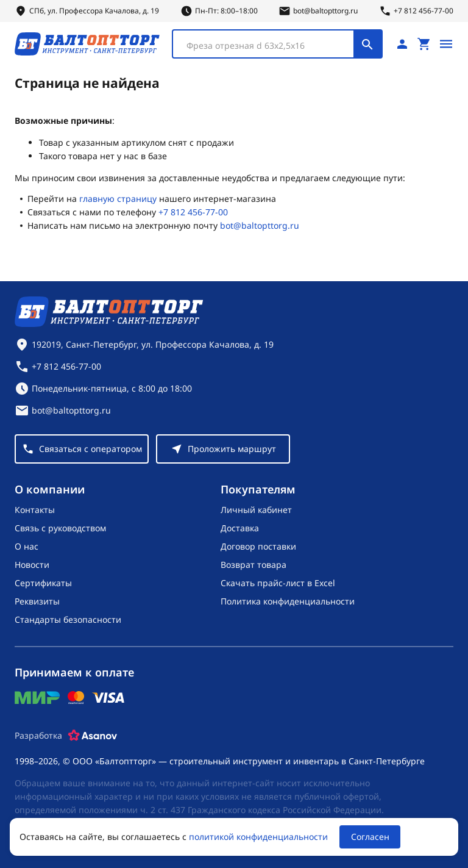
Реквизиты (37, 601)
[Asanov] (93, 736)
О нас (27, 546)
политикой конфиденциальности (258, 837)
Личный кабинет (256, 510)
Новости (32, 565)
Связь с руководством (60, 528)
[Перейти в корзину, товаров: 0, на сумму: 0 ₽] (424, 44)
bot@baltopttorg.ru (260, 225)
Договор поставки (258, 546)
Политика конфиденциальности (288, 601)
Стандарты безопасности (68, 619)
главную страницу (118, 199)
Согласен (370, 837)
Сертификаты (43, 583)
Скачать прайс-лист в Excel (278, 583)
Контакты (35, 510)
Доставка (240, 528)
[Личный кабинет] (402, 44)
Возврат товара (253, 565)
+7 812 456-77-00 (193, 212)
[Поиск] (367, 44)
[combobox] (277, 44)
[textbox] (269, 46)
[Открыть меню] (446, 44)
